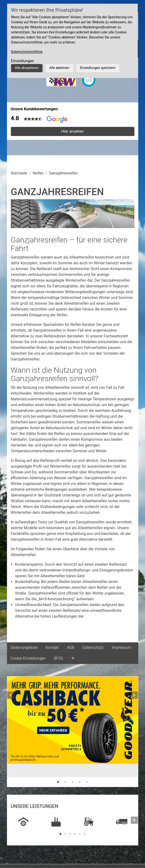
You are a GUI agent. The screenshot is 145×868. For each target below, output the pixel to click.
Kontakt (52, 648)
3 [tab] (73, 782)
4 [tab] (80, 782)
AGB (71, 648)
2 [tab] (65, 782)
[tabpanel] (73, 727)
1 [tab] (58, 782)
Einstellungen (23, 61)
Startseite (19, 173)
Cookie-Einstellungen (28, 658)
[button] (11, 732)
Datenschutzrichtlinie (27, 52)
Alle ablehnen (59, 68)
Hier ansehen (73, 131)
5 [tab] (87, 782)
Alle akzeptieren (27, 68)
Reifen (38, 173)
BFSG (59, 658)
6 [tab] (85, 834)
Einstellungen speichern (98, 68)
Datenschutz (93, 648)
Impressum (121, 648)
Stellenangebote (24, 648)
